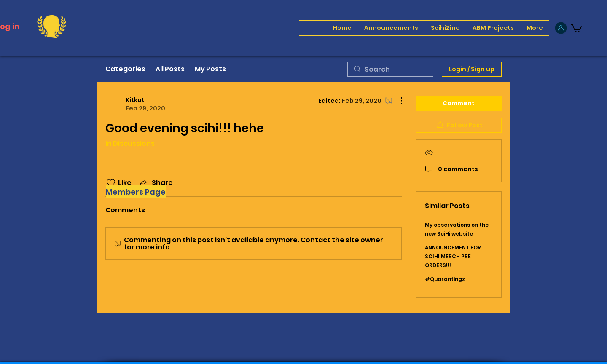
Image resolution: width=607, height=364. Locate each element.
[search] (390, 69)
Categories (125, 69)
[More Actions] (397, 101)
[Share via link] (156, 183)
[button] (576, 28)
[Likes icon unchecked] (111, 183)
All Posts (170, 69)
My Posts (210, 69)
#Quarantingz (445, 279)
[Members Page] (136, 192)
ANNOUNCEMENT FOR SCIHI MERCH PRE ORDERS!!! (453, 256)
